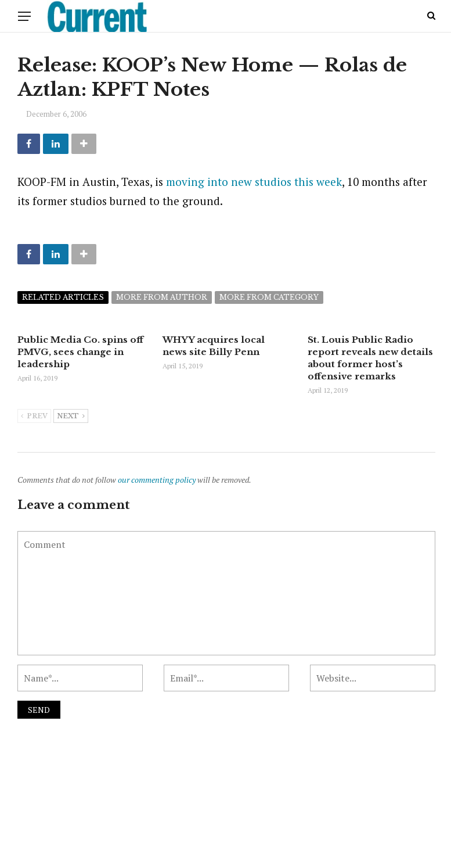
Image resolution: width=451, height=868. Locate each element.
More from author (162, 297)
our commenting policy (157, 480)
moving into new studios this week (254, 182)
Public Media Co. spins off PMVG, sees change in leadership (80, 352)
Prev (34, 417)
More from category (269, 297)
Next (71, 417)
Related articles (63, 297)
